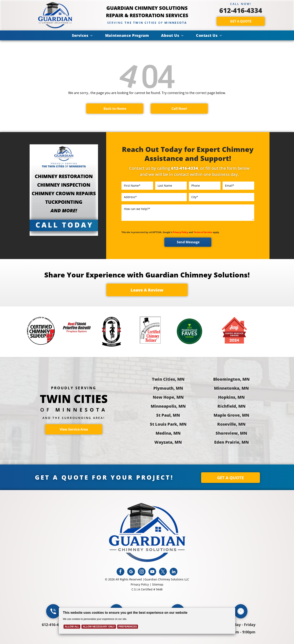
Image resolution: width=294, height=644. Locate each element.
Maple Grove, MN (231, 415)
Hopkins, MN (231, 397)
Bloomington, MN (231, 379)
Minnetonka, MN (231, 388)
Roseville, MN (231, 424)
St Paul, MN (168, 415)
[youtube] (152, 572)
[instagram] (142, 572)
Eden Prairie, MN (232, 442)
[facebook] (120, 572)
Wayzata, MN (168, 442)
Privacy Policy (180, 232)
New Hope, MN (168, 397)
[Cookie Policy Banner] (147, 621)
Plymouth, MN (168, 388)
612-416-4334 (241, 10)
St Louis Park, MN (168, 424)
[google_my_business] (131, 572)
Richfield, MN (232, 406)
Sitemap (158, 584)
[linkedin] (174, 572)
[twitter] (163, 572)
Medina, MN (168, 433)
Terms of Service (203, 232)
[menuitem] (82, 35)
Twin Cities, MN (168, 379)
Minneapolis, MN (168, 406)
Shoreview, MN (231, 433)
